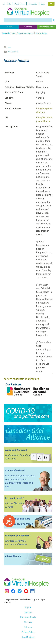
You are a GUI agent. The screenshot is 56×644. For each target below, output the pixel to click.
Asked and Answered (16, 450)
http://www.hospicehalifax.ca (44, 119)
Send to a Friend (13, 52)
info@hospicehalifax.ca (44, 110)
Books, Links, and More (18, 519)
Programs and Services (17, 536)
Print (9, 47)
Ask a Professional (15, 470)
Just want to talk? (14, 498)
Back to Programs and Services (21, 379)
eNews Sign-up (13, 556)
